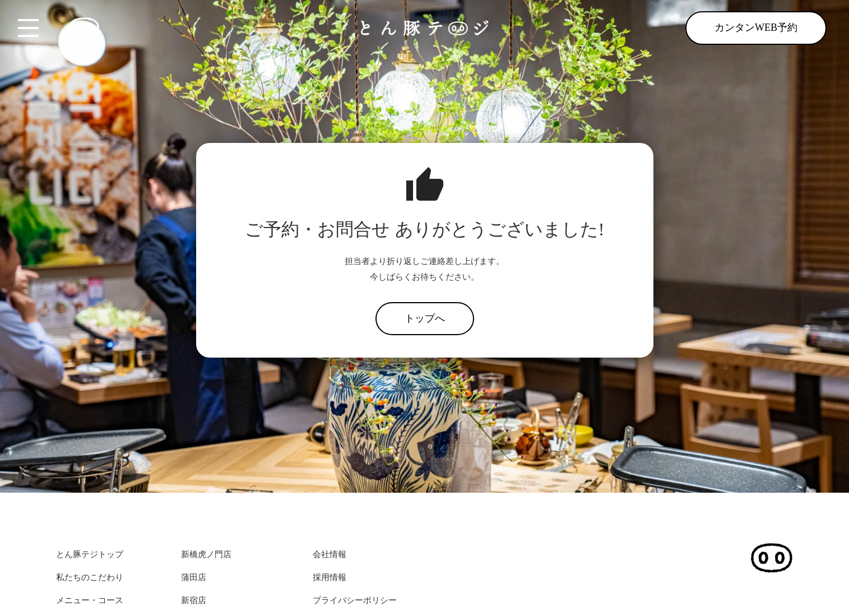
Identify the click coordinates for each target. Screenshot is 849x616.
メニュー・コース (90, 600)
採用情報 (330, 577)
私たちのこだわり (90, 577)
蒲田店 (194, 577)
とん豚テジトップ (90, 554)
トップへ (425, 318)
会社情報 (330, 554)
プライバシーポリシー (355, 600)
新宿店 (194, 600)
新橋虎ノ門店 (206, 554)
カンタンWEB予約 (756, 27)
